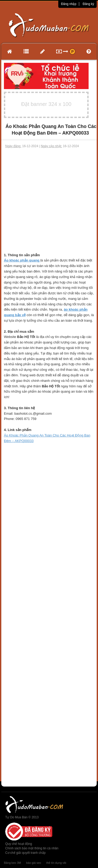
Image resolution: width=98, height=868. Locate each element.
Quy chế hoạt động (19, 844)
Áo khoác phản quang (22, 260)
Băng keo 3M (12, 863)
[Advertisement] (49, 201)
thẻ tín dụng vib (56, 863)
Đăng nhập (69, 4)
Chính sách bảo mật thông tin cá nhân (32, 848)
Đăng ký (88, 4)
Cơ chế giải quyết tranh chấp (25, 853)
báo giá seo (34, 863)
